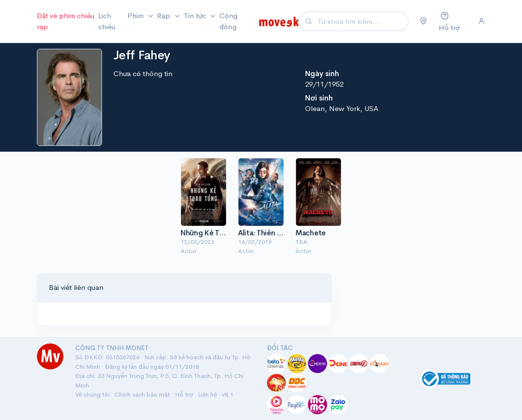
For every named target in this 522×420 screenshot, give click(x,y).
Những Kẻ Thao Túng (215, 233)
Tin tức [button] (196, 16)
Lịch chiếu (107, 21)
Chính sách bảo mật (142, 394)
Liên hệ (207, 394)
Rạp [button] (165, 16)
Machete (311, 233)
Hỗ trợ (184, 394)
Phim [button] (136, 16)
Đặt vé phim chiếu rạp (66, 21)
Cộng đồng (228, 21)
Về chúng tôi (92, 394)
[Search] (362, 21)
